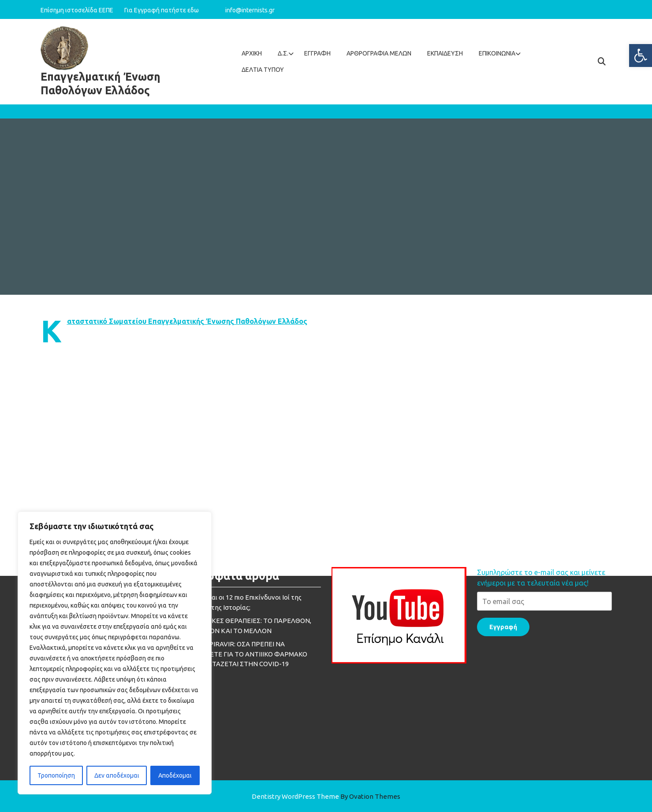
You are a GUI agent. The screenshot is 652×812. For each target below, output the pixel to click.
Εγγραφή (317, 53)
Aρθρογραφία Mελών (379, 53)
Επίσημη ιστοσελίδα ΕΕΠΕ (82, 10)
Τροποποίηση (56, 775)
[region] (115, 653)
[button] (641, 56)
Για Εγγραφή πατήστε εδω (162, 10)
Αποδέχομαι (175, 775)
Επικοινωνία (497, 53)
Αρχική (252, 53)
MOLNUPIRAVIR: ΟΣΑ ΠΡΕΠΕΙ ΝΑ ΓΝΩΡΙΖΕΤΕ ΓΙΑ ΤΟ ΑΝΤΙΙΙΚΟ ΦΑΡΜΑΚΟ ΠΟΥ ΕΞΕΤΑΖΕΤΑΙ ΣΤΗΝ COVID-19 (247, 559)
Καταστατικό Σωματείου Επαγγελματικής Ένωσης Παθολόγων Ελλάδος (187, 321)
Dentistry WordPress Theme (326, 796)
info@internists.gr (250, 10)
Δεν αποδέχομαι (117, 775)
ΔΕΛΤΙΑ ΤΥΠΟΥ (263, 70)
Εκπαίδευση (445, 53)
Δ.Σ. (283, 53)
